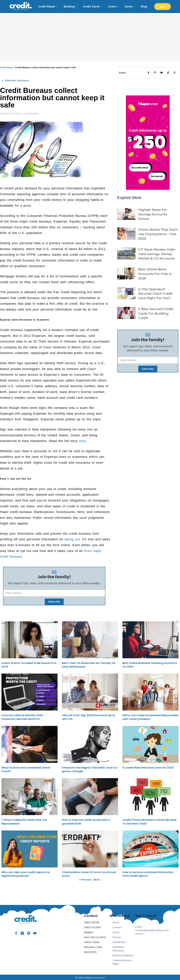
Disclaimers (119, 941)
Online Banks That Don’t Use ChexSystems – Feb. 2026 (158, 233)
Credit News (6, 66)
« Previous (85, 878)
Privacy (117, 936)
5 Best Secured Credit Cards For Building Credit (156, 312)
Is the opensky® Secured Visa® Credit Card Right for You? (155, 292)
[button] (54, 79)
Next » (98, 878)
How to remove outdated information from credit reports (148, 873)
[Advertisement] (90, 35)
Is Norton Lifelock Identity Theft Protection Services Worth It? (22, 716)
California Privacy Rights (122, 961)
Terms (116, 931)
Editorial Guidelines (123, 954)
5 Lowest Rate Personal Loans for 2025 (148, 766)
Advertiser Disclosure (17, 79)
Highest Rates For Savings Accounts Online (153, 213)
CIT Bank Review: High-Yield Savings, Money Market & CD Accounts (157, 253)
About (116, 921)
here (82, 439)
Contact (117, 926)
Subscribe (54, 600)
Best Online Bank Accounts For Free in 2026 (155, 272)
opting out (72, 538)
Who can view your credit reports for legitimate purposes (26, 873)
